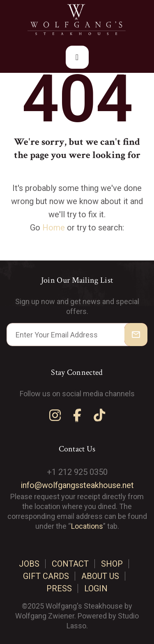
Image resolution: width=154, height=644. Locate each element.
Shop (112, 564)
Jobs (29, 564)
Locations (87, 526)
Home (54, 228)
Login (96, 588)
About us (100, 576)
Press (59, 588)
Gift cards (46, 576)
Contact (70, 564)
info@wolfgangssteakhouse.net (77, 485)
